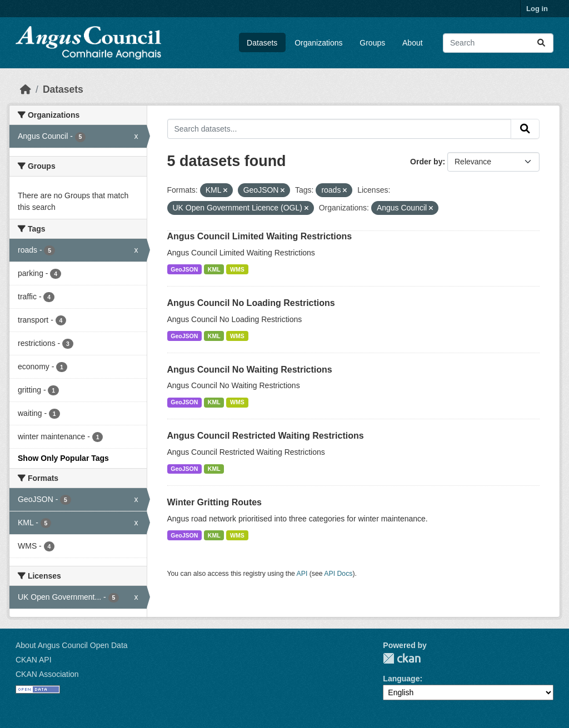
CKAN (402, 658)
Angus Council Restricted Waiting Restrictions (266, 436)
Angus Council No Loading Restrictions (251, 303)
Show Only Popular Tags (63, 458)
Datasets (262, 43)
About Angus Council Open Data (72, 645)
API (302, 574)
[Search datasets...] (498, 43)
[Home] (26, 89)
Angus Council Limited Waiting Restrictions (260, 236)
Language (401, 679)
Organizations (318, 43)
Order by (426, 162)
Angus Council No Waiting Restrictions (250, 370)
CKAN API (34, 660)
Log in (537, 9)
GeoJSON (184, 269)
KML (214, 269)
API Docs (338, 574)
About (413, 43)
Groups (372, 43)
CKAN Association (47, 674)
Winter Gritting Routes (215, 502)
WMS (237, 269)
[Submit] (541, 43)
